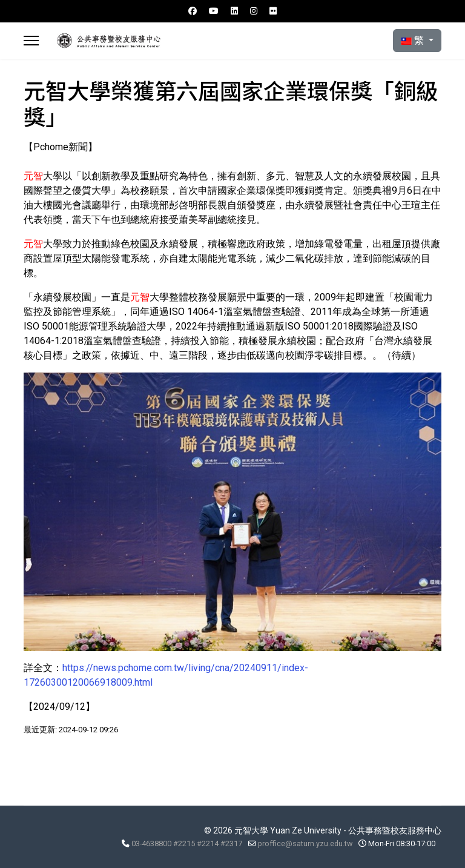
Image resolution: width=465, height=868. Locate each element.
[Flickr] (273, 11)
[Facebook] (193, 11)
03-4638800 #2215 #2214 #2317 (187, 843)
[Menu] (31, 41)
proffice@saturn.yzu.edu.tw (305, 843)
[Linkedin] (234, 11)
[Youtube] (214, 11)
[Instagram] (254, 11)
